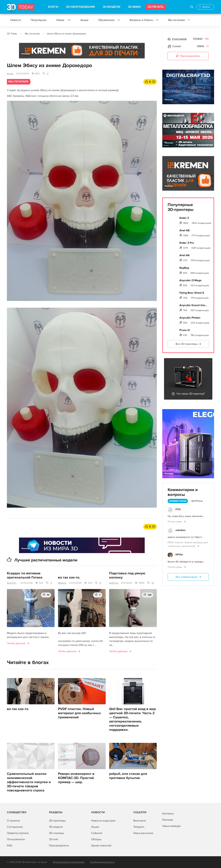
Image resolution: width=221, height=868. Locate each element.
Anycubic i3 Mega (190, 280)
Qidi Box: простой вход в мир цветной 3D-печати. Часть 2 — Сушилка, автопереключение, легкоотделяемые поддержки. (133, 719)
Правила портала (18, 833)
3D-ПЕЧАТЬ (156, 7)
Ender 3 (184, 218)
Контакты (168, 814)
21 (153, 583)
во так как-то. (69, 577)
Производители (59, 846)
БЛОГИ (53, 7)
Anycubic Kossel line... (193, 305)
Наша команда (171, 826)
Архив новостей (101, 846)
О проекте (13, 821)
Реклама (26, 54)
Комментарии (178, 501)
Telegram (139, 827)
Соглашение (15, 827)
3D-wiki (54, 839)
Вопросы (197, 501)
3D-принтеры (57, 821)
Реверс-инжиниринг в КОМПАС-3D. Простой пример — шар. (76, 778)
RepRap (184, 268)
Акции (84, 20)
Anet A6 (184, 255)
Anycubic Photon (190, 318)
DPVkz (179, 555)
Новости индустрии (103, 821)
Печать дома (175, 522)
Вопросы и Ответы (144, 20)
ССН (178, 509)
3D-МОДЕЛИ (111, 7)
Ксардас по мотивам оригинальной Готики (25, 575)
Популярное (39, 20)
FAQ (9, 846)
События (97, 833)
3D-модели (56, 827)
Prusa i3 (184, 330)
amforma (114, 583)
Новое (63, 20)
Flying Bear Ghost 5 (192, 293)
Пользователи (16, 839)
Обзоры (96, 839)
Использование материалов (69, 862)
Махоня (62, 583)
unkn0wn (181, 530)
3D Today (12, 34)
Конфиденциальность (102, 862)
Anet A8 (184, 230)
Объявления (109, 20)
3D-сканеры (57, 833)
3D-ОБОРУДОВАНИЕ (80, 7)
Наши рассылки (143, 833)
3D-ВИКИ (134, 7)
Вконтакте (140, 821)
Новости (16, 20)
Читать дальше (16, 643)
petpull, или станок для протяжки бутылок (128, 776)
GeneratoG (12, 583)
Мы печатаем (179, 20)
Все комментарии (187, 577)
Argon (10, 74)
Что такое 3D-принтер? (191, 394)
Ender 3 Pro (187, 243)
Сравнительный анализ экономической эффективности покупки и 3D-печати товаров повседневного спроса (29, 782)
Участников (179, 39)
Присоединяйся (188, 56)
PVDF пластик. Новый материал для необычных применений (79, 713)
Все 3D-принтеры (187, 344)
